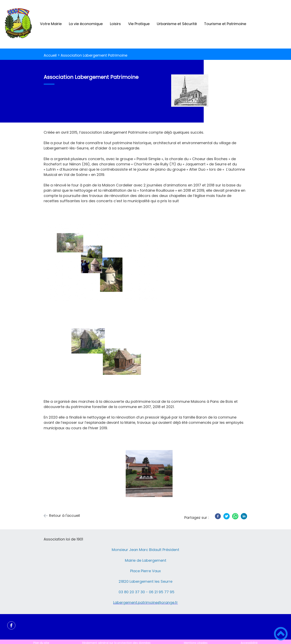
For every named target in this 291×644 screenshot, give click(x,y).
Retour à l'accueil (64, 516)
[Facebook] (218, 516)
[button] (281, 634)
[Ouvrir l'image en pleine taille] (190, 91)
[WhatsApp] (235, 516)
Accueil (50, 55)
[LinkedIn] (244, 516)
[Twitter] (227, 516)
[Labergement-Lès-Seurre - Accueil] (18, 24)
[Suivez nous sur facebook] (11, 625)
